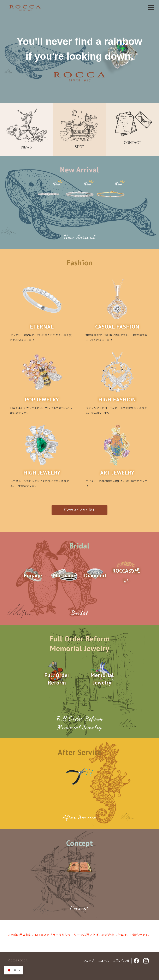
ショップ (89, 961)
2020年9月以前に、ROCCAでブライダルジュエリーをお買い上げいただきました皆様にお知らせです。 (80, 935)
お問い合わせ (121, 961)
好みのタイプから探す (79, 510)
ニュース (104, 961)
